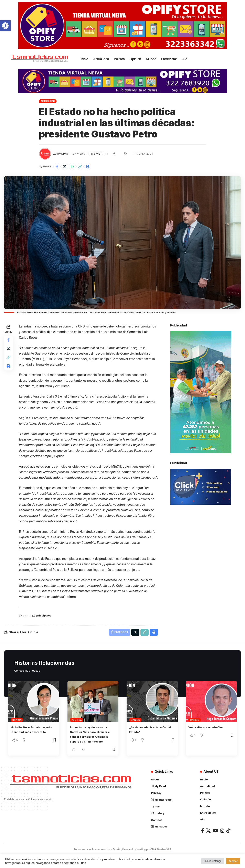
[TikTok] (228, 843)
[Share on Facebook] (57, 167)
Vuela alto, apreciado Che (209, 735)
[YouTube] (215, 843)
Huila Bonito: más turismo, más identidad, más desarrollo (32, 740)
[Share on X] (66, 167)
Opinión (17, 728)
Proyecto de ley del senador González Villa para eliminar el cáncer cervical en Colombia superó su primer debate (93, 745)
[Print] (93, 167)
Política (77, 728)
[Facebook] (203, 843)
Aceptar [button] (233, 861)
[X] (208, 843)
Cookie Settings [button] (212, 861)
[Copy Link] (84, 167)
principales (46, 622)
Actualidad (48, 101)
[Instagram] (222, 843)
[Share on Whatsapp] (75, 167)
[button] (5, 26)
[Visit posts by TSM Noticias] (45, 154)
